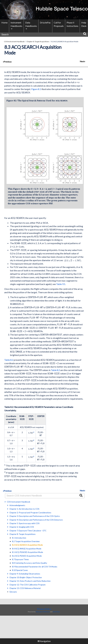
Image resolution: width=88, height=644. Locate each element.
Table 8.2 (9, 360)
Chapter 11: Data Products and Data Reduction (30, 582)
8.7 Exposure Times (20, 560)
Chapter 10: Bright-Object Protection (26, 578)
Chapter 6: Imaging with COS (22, 527)
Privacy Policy (44, 609)
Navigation (44, 641)
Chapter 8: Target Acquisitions (38, 42)
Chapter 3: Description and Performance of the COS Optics (35, 517)
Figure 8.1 (36, 89)
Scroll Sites (56, 612)
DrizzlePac (45, 22)
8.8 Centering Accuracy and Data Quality (30, 564)
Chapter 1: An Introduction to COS (24, 509)
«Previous (7, 62)
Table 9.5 (61, 285)
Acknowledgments (17, 506)
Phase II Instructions (72, 24)
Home (4, 22)
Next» (83, 61)
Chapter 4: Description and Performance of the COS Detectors (36, 520)
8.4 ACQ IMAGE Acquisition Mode (27, 549)
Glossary (13, 592)
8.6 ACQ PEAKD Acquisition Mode (27, 556)
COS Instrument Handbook (14, 42)
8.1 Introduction (19, 538)
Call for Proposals (59, 24)
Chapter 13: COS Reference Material (25, 589)
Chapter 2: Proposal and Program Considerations (30, 513)
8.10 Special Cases (20, 571)
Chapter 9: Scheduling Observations (25, 574)
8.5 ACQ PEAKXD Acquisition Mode (27, 553)
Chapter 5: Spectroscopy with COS (24, 524)
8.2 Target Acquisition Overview (26, 542)
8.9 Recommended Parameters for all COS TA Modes (35, 567)
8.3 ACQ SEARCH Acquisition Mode (27, 546)
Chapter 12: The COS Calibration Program (27, 585)
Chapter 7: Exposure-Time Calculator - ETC (28, 531)
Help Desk (84, 24)
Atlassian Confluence (43, 612)
